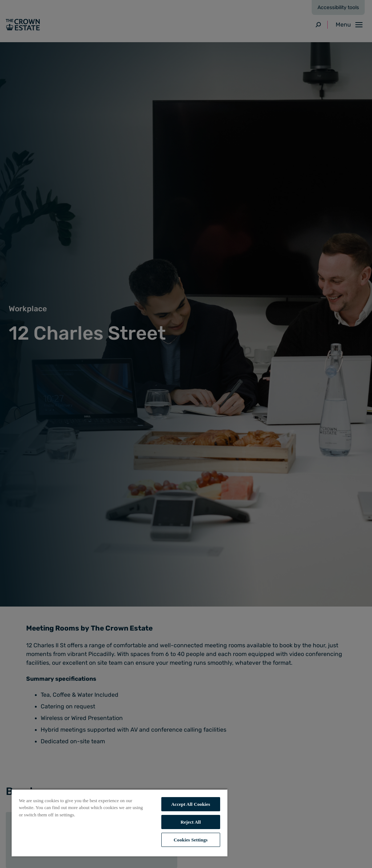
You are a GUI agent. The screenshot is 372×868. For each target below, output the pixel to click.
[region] (120, 823)
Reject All (191, 822)
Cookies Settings (191, 840)
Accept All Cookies (191, 804)
